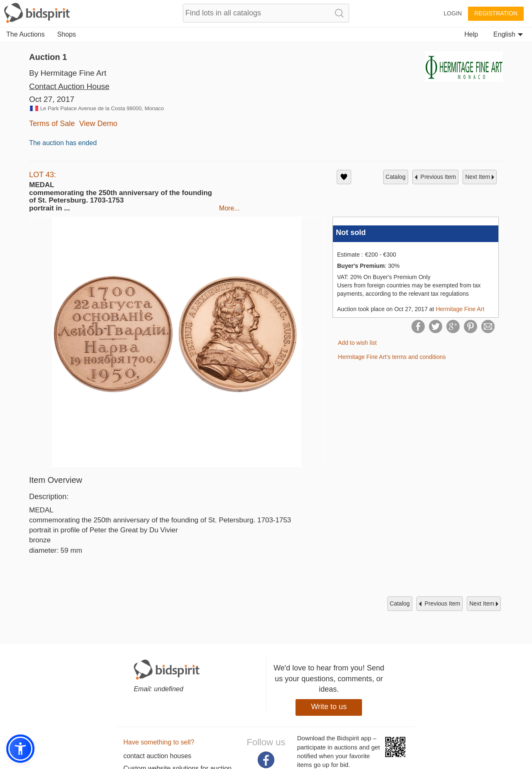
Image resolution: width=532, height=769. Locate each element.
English (508, 34)
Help (471, 34)
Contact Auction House (69, 86)
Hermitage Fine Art (460, 309)
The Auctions (26, 34)
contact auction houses (158, 756)
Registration (496, 13)
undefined (169, 689)
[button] (20, 749)
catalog (396, 177)
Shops (67, 34)
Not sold (351, 232)
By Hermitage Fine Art (68, 73)
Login (453, 13)
